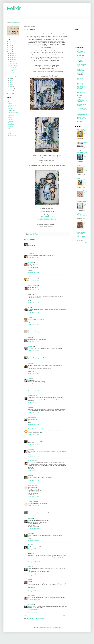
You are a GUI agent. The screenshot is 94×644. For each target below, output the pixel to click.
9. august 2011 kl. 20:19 (34, 497)
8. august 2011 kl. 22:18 (34, 342)
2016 (10, 41)
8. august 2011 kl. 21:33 (34, 290)
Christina (31, 439)
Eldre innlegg (66, 616)
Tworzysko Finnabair (82, 152)
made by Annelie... (81, 221)
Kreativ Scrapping (81, 64)
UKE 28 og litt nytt (85, 132)
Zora (29, 355)
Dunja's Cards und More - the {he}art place (81, 234)
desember (12, 53)
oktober (12, 58)
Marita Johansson (33, 286)
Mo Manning (11, 121)
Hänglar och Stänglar (13, 112)
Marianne (31, 519)
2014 (10, 46)
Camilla (30, 364)
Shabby (10, 123)
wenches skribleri (81, 141)
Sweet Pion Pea (13, 63)
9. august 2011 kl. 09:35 (34, 424)
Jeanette (30, 254)
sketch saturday (81, 77)
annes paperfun (32, 485)
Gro (29, 307)
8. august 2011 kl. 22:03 (34, 324)
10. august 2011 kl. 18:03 (34, 549)
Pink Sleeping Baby (14, 76)
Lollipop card (11, 116)
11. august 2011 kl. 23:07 (34, 562)
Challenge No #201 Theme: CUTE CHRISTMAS (81, 88)
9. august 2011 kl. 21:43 (34, 505)
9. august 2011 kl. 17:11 (34, 456)
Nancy (30, 567)
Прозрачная (31, 329)
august (12, 62)
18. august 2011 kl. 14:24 (34, 610)
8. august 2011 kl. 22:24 (34, 350)
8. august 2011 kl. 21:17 (34, 272)
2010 (10, 93)
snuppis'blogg (80, 190)
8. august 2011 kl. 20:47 (34, 249)
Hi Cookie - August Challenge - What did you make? (81, 119)
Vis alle (86, 123)
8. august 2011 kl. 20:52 (34, 258)
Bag (9, 102)
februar (12, 89)
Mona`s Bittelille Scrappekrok (36, 429)
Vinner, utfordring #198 (82, 100)
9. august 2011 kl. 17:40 (34, 481)
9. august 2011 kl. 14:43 (34, 434)
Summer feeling (80, 65)
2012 (10, 50)
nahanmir (31, 510)
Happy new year (85, 204)
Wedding (10, 134)
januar (11, 91)
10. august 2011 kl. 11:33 (34, 540)
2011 (10, 52)
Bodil (30, 475)
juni (11, 81)
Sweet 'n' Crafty (81, 213)
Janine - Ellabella (33, 501)
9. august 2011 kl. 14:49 (34, 445)
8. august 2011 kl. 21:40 (34, 303)
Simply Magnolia (81, 93)
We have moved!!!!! (81, 94)
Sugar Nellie (35, 235)
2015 (10, 44)
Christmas (11, 103)
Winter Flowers (13, 65)
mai (11, 83)
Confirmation (11, 107)
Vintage (10, 132)
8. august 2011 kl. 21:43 (34, 313)
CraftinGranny (32, 396)
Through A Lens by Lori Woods (85, 156)
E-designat (31, 417)
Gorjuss (31, 235)
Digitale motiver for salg (85, 145)
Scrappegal (31, 596)
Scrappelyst (80, 58)
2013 (10, 48)
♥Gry (30, 378)
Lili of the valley (12, 114)
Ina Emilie (31, 604)
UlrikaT (30, 449)
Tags (9, 128)
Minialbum (11, 119)
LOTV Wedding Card (13, 70)
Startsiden (47, 616)
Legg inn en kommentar (32, 613)
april (11, 85)
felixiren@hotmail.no (16, 23)
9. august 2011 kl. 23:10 (34, 514)
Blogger (59, 628)
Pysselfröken (32, 545)
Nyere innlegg (28, 616)
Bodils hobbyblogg (81, 129)
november (12, 55)
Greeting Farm (12, 110)
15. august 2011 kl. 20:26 (34, 600)
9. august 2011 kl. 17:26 (34, 471)
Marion (30, 533)
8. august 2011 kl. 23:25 (34, 359)
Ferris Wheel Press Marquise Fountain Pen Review (82, 216)
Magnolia (10, 118)
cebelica (30, 277)
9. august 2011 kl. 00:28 (34, 373)
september (12, 60)
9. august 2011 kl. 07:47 (34, 413)
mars (11, 87)
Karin (30, 580)
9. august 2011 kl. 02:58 (34, 403)
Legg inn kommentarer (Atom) (37, 618)
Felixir (14, 8)
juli (11, 79)
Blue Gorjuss (13, 67)
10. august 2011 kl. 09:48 (34, 529)
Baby (9, 100)
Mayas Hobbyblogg (81, 202)
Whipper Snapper (12, 135)
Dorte (30, 242)
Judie (30, 317)
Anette (30, 338)
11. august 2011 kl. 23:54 (34, 575)
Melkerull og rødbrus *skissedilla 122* (14, 73)
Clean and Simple (12, 105)
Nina (29, 407)
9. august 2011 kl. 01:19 (34, 391)
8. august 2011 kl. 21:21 (34, 281)
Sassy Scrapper (32, 461)
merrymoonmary (48, 628)
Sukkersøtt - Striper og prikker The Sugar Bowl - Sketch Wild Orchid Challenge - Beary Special (47, 218)
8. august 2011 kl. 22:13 (34, 333)
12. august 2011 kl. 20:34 (34, 591)
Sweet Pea (11, 126)
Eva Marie (31, 262)
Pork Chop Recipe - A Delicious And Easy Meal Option (81, 238)
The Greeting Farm (13, 130)
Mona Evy (31, 346)
